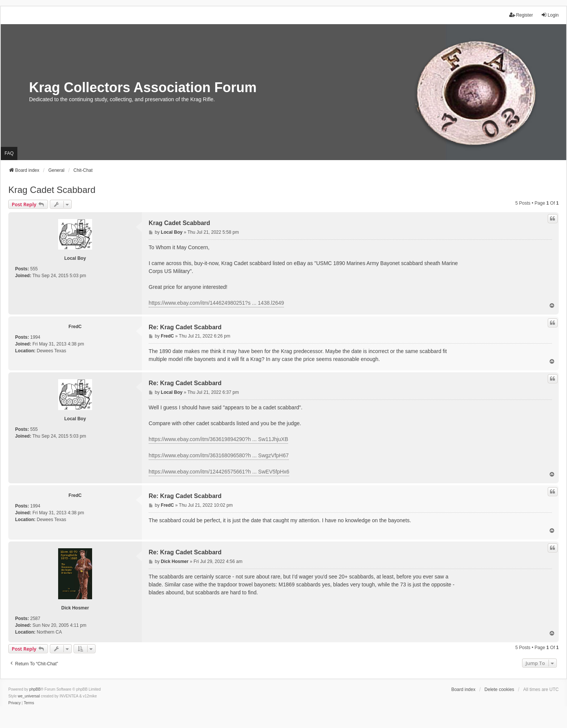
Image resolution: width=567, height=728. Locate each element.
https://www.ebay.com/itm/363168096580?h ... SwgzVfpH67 (219, 455)
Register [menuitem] (521, 15)
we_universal (29, 696)
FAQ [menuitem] (9, 153)
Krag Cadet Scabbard (52, 190)
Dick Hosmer (75, 608)
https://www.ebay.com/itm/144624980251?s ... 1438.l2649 (216, 303)
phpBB (35, 689)
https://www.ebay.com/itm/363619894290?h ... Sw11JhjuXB (218, 439)
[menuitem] (15, 703)
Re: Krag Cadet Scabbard (185, 327)
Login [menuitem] (550, 15)
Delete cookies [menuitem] (499, 689)
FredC (75, 327)
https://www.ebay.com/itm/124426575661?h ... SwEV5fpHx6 (219, 472)
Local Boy (75, 258)
